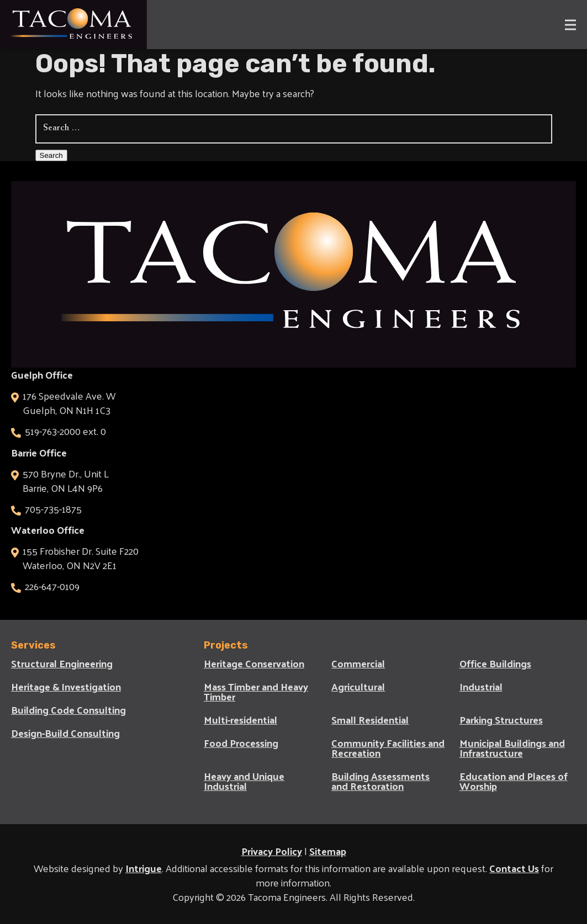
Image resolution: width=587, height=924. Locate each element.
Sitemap (328, 851)
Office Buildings (495, 663)
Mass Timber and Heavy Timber (256, 692)
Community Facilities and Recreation (388, 748)
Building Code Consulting (68, 710)
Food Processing (241, 743)
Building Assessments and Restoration (380, 781)
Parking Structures (501, 720)
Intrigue (144, 868)
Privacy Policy (272, 851)
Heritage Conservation (254, 663)
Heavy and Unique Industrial (244, 781)
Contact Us (514, 868)
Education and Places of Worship (514, 781)
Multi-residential (240, 720)
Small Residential (370, 720)
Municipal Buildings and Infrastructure (512, 748)
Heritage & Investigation (66, 687)
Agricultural (358, 687)
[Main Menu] (565, 25)
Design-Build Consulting (65, 733)
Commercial (358, 663)
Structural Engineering (62, 663)
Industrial (481, 687)
